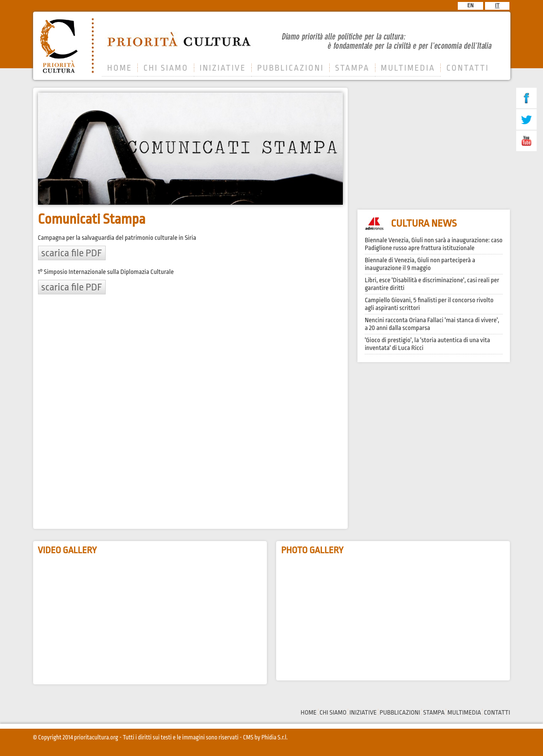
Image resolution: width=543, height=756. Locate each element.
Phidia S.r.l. (275, 737)
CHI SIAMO (166, 68)
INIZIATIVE (223, 68)
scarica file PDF (72, 253)
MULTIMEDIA (408, 68)
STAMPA (352, 68)
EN (471, 6)
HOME (120, 68)
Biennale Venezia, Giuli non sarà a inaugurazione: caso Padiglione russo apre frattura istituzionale (434, 244)
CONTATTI (468, 68)
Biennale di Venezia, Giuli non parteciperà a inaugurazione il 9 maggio (420, 264)
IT (497, 6)
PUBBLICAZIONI (290, 68)
